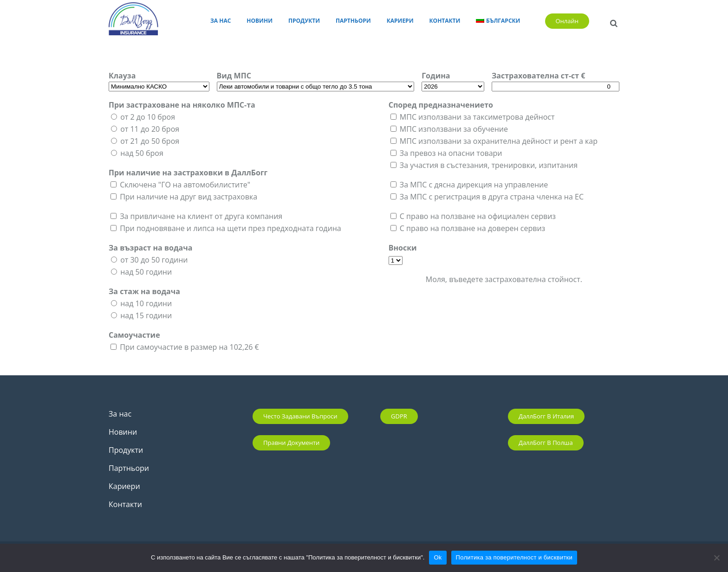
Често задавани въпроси (300, 416)
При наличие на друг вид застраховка (188, 197)
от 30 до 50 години (154, 260)
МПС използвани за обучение (454, 129)
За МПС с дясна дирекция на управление (474, 185)
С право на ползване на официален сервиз (478, 216)
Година (436, 76)
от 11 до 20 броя (150, 129)
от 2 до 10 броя (148, 117)
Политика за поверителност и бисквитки (514, 557)
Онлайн (567, 21)
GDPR (399, 416)
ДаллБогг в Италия (546, 416)
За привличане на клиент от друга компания (201, 216)
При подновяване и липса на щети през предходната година (230, 228)
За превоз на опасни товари (451, 153)
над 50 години (146, 272)
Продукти (126, 450)
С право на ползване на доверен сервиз (473, 228)
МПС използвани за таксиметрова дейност (477, 117)
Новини (123, 432)
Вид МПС (234, 76)
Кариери (124, 486)
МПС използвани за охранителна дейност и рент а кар (499, 141)
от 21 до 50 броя (150, 141)
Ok (438, 557)
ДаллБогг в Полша (546, 443)
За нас (120, 414)
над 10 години (146, 303)
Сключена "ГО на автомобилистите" (185, 185)
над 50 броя (142, 153)
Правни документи (291, 443)
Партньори (129, 468)
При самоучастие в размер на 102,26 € (189, 347)
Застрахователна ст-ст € (538, 76)
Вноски (403, 248)
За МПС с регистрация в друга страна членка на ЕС (492, 197)
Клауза (122, 76)
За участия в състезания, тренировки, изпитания (489, 165)
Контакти (125, 504)
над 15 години (146, 315)
